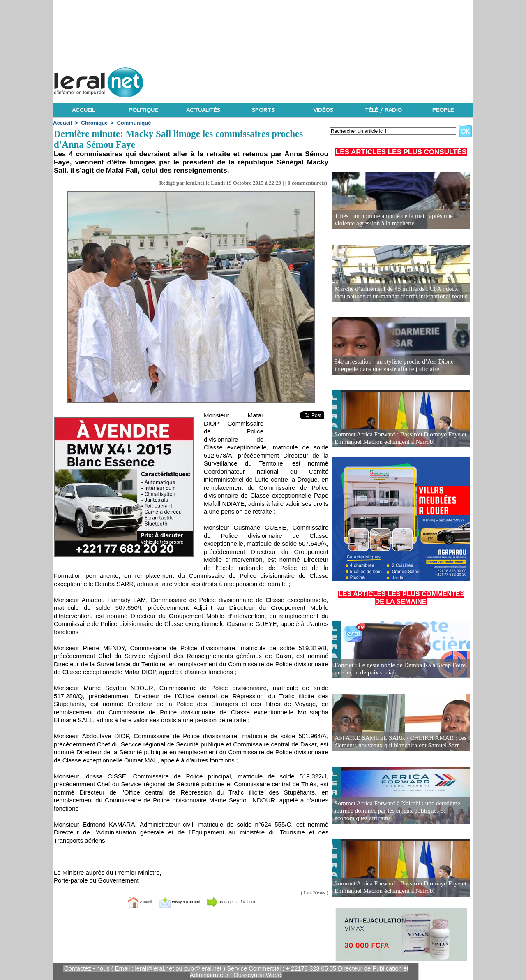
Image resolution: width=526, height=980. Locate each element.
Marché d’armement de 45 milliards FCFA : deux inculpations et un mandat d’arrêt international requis (396, 293)
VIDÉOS (323, 110)
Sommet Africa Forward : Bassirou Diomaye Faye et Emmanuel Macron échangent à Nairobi (395, 439)
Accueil (62, 123)
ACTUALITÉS (203, 110)
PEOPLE (443, 110)
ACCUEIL (83, 110)
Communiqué (134, 123)
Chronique (94, 123)
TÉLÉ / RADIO (383, 110)
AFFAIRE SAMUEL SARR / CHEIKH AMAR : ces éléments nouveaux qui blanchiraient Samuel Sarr (395, 742)
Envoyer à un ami (171, 901)
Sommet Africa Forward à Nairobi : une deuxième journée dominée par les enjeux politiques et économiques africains (392, 812)
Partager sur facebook (246, 901)
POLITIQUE (143, 110)
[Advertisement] (323, 80)
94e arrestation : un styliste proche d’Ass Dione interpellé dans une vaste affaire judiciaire (401, 366)
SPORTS (263, 110)
